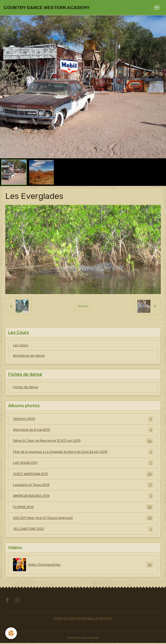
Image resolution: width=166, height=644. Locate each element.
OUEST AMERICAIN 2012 (83, 474)
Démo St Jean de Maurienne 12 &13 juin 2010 (83, 441)
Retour (83, 306)
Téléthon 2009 (83, 419)
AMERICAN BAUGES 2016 (83, 496)
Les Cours (21, 345)
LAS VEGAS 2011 (83, 463)
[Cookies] (11, 633)
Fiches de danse (26, 387)
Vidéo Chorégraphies (83, 565)
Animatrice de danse (29, 356)
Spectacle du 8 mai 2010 (83, 430)
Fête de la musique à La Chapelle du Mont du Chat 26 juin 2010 (83, 452)
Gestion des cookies (83, 638)
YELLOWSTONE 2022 (83, 529)
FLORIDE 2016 (83, 507)
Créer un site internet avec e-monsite (83, 618)
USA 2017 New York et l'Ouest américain (83, 518)
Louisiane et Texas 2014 (83, 485)
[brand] (47, 8)
